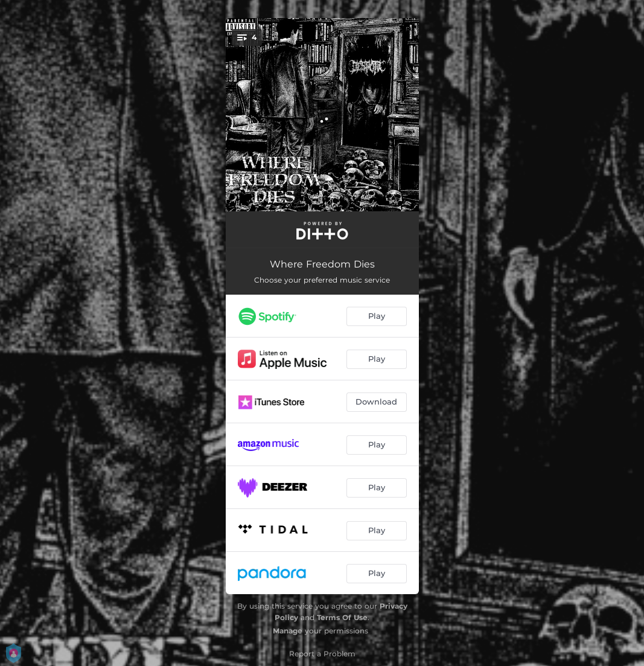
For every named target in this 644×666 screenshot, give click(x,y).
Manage (288, 631)
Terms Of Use (342, 617)
